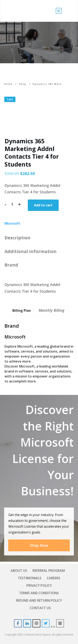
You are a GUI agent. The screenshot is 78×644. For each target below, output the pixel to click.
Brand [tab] (11, 265)
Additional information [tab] (31, 251)
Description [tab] (17, 238)
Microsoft (12, 223)
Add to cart (43, 205)
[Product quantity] (12, 204)
